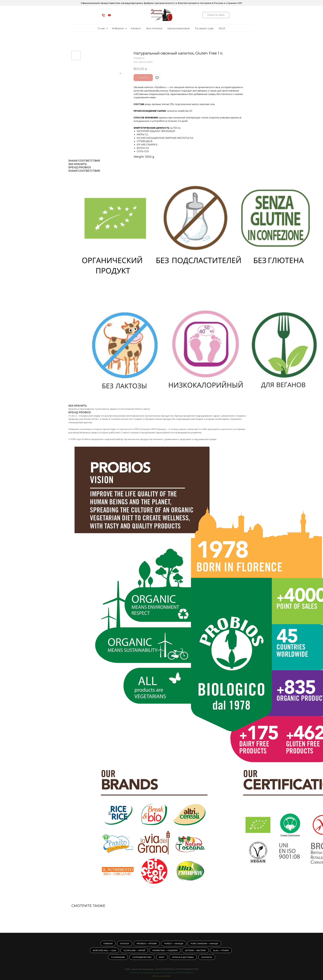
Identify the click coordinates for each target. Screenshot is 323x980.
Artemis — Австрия (195, 950)
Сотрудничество (142, 957)
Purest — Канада (174, 944)
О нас (102, 28)
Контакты (207, 957)
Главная (108, 944)
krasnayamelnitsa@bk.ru (181, 973)
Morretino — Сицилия (165, 950)
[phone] (103, 16)
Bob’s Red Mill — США (104, 950)
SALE (222, 28)
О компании (118, 957)
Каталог (136, 28)
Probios (73, 416)
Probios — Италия (147, 944)
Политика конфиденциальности (147, 973)
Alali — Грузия (221, 950)
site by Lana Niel (161, 976)
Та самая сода (204, 28)
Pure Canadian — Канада (204, 944)
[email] (109, 16)
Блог (162, 957)
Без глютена (154, 28)
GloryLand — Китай (134, 950)
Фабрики (118, 28)
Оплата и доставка (183, 957)
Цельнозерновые (179, 28)
